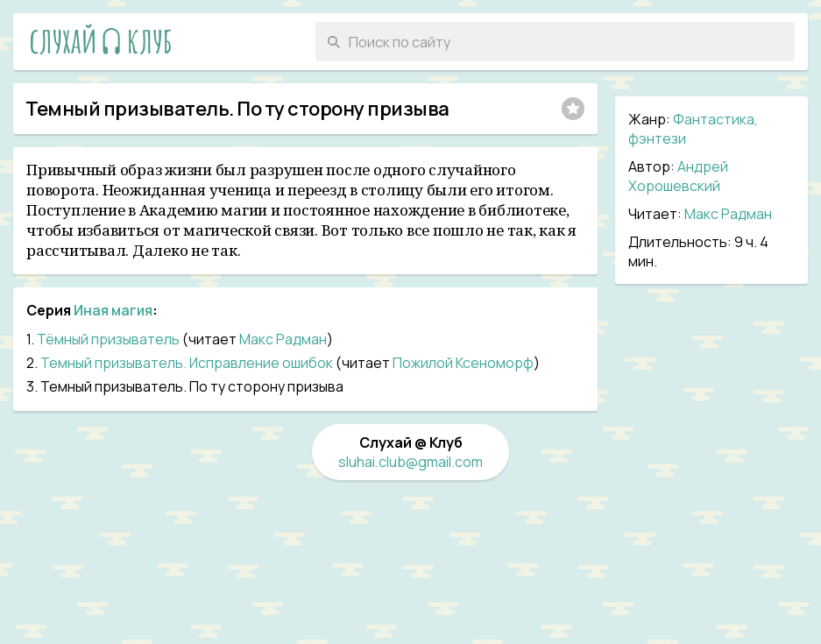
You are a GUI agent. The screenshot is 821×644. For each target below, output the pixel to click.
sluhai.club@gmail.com (410, 462)
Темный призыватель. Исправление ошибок (187, 363)
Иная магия (113, 310)
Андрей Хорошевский (678, 176)
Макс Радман (728, 214)
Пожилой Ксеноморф (463, 363)
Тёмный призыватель (108, 339)
